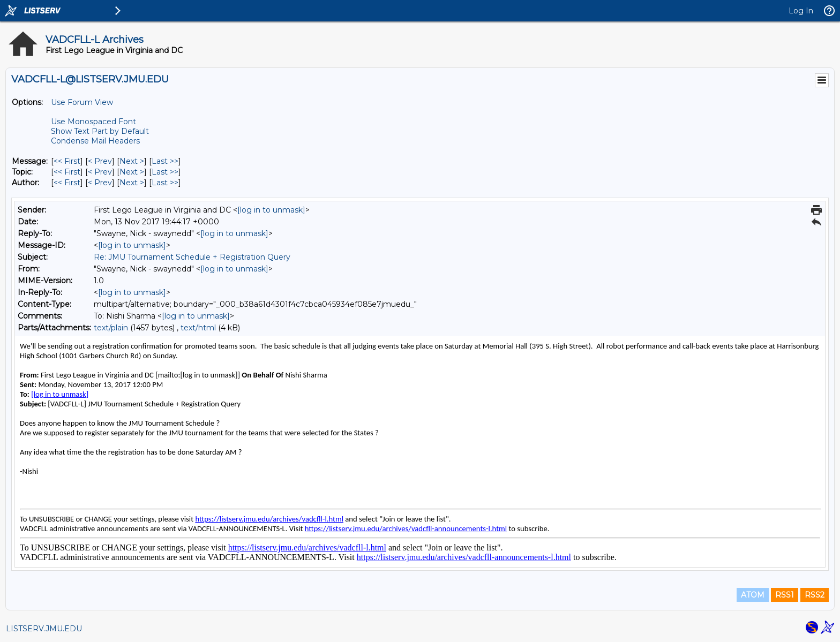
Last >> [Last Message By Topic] (165, 172)
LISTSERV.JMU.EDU (44, 629)
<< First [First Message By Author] (67, 183)
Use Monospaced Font (93, 122)
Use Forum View (82, 102)
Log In (801, 11)
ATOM (753, 595)
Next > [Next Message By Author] (132, 183)
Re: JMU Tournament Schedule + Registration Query (192, 257)
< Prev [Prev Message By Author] (100, 183)
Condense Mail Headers (95, 141)
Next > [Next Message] (132, 161)
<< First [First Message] (67, 161)
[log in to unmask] (271, 210)
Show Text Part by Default (100, 131)
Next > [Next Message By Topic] (132, 172)
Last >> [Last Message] (165, 161)
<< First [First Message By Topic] (67, 172)
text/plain (111, 328)
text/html (198, 328)
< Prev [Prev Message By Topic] (100, 172)
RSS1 (785, 595)
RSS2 (815, 595)
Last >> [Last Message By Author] (165, 183)
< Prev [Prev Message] (100, 161)
